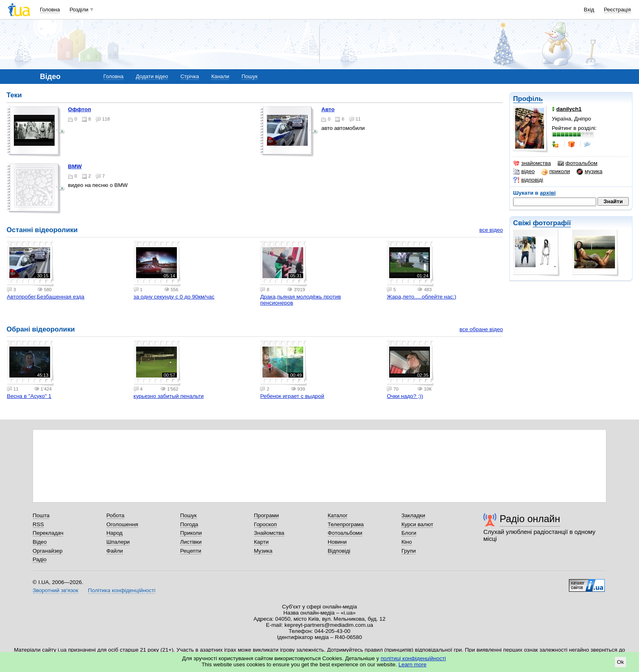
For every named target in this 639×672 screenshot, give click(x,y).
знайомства (532, 163)
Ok (620, 662)
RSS (38, 524)
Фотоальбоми (345, 533)
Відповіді (339, 551)
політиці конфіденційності (413, 658)
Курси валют (417, 524)
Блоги (409, 533)
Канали (220, 76)
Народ (115, 533)
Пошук (250, 76)
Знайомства (269, 533)
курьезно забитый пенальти (169, 396)
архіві (548, 193)
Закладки (413, 515)
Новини (337, 542)
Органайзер (47, 551)
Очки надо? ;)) (405, 396)
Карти (261, 542)
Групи (409, 551)
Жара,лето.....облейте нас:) (421, 297)
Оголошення (122, 524)
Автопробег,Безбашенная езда (46, 297)
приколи (556, 171)
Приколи (191, 533)
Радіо (40, 559)
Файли (115, 551)
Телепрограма (346, 524)
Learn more (413, 664)
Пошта (41, 515)
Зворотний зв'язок (55, 590)
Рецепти (191, 551)
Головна (50, 10)
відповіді (528, 180)
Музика (263, 551)
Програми (266, 515)
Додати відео (152, 76)
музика (589, 171)
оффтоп (80, 109)
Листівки (191, 542)
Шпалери (118, 542)
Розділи (79, 10)
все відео (491, 230)
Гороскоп (265, 524)
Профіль (528, 99)
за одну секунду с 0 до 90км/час (174, 297)
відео (524, 171)
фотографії (552, 223)
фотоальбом (577, 163)
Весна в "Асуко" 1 (29, 396)
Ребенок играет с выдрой (292, 396)
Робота (115, 515)
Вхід (589, 10)
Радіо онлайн (530, 519)
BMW (75, 166)
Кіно (407, 542)
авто (328, 109)
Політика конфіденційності (122, 590)
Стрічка (190, 76)
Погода (189, 524)
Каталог (338, 515)
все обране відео (481, 329)
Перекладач (48, 533)
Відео (40, 542)
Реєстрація (617, 10)
